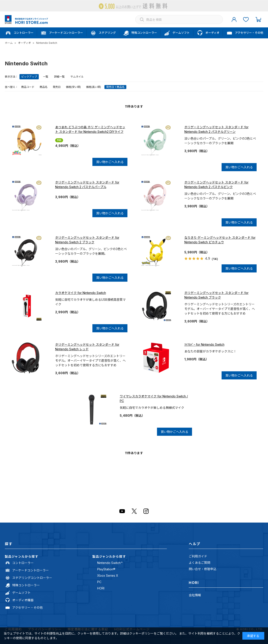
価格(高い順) (93, 87)
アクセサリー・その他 (27, 608)
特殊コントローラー (26, 585)
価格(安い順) (73, 87)
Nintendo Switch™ (110, 563)
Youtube (122, 511)
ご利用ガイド (198, 556)
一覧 (46, 77)
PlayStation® (106, 569)
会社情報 (195, 595)
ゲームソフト (21, 593)
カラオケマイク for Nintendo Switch (81, 293)
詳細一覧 (59, 77)
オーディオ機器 (23, 600)
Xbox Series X (108, 576)
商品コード (28, 87)
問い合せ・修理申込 (203, 569)
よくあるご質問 (199, 563)
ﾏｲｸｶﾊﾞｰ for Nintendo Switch (204, 344)
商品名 (44, 87)
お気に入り (246, 20)
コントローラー (23, 563)
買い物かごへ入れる (110, 162)
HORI (101, 588)
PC (99, 582)
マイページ (234, 20)
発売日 (57, 87)
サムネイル (77, 77)
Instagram (146, 511)
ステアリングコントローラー (32, 578)
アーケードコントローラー (31, 570)
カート (258, 20)
